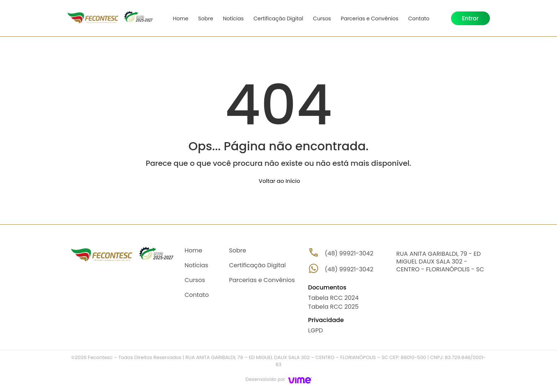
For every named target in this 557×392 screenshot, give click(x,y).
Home (181, 19)
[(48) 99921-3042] (314, 268)
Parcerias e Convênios (367, 19)
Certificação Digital (277, 19)
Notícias (232, 19)
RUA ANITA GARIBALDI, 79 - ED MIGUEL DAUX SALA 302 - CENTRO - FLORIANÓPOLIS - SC (440, 262)
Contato (416, 19)
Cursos (320, 19)
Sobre (205, 19)
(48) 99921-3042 (349, 269)
